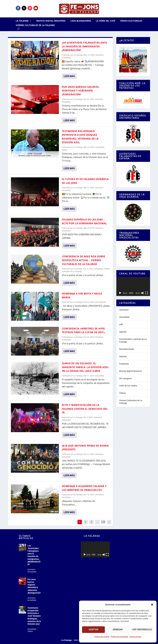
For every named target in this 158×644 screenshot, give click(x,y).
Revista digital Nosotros (51, 21)
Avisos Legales (135, 637)
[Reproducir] (120, 293)
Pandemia (124, 364)
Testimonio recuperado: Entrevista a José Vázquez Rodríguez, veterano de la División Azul (34, 616)
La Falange (22, 21)
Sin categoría (100, 302)
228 (103, 522)
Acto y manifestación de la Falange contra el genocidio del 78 (85, 409)
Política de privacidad (119, 637)
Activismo (100, 55)
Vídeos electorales (131, 21)
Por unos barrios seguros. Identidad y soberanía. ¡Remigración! (81, 91)
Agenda (123, 332)
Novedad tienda (127, 349)
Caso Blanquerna (81, 21)
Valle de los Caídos (128, 386)
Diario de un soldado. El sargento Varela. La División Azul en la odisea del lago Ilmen (85, 367)
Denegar (118, 630)
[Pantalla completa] (147, 293)
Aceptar (93, 630)
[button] (152, 605)
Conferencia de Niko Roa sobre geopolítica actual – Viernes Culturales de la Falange (84, 260)
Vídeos (65, 150)
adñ (121, 324)
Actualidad (66, 58)
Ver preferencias (142, 630)
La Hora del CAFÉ (106, 21)
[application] (133, 286)
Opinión (123, 356)
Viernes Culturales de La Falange (35, 25)
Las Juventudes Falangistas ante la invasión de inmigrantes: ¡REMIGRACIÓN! (84, 46)
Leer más (69, 76)
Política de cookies (102, 637)
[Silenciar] (143, 293)
